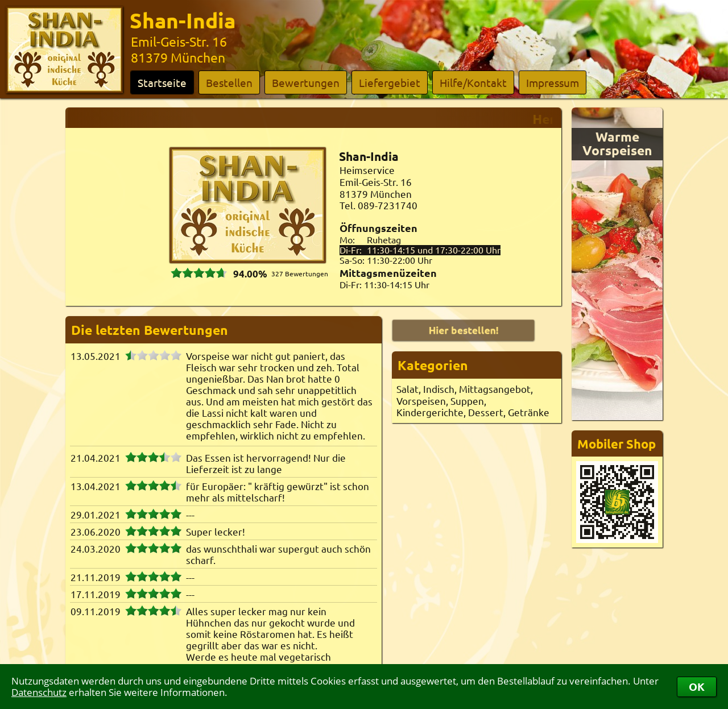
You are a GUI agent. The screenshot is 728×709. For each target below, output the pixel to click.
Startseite (162, 82)
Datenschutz (39, 692)
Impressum (553, 82)
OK (697, 687)
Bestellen (229, 82)
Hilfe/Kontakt (473, 82)
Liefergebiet (390, 82)
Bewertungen (306, 82)
